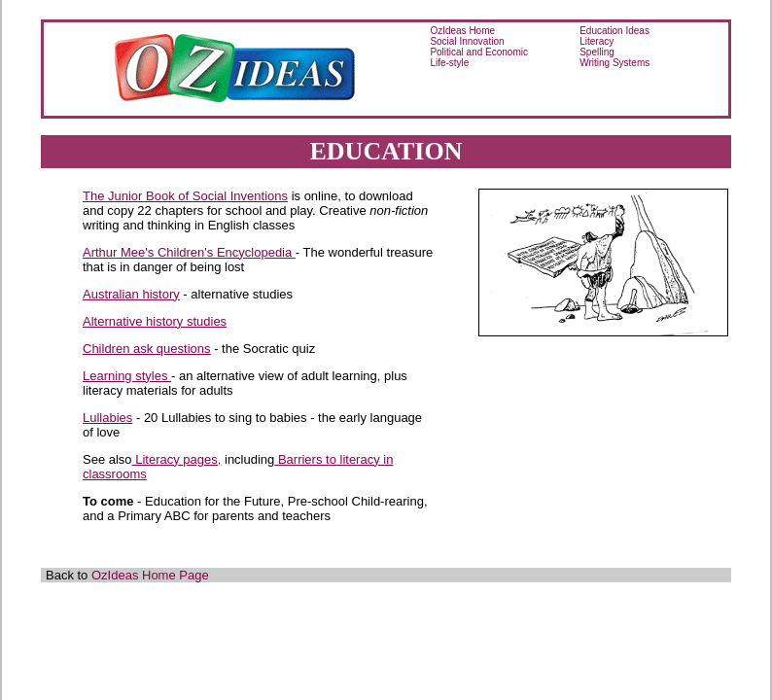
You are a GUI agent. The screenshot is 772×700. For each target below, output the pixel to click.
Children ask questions (147, 349)
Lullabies (107, 418)
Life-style (449, 63)
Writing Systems (614, 63)
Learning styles (127, 376)
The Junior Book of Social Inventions (185, 196)
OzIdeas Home (462, 31)
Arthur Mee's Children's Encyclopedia (189, 252)
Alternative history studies (155, 321)
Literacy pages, (177, 459)
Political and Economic (479, 52)
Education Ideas (614, 31)
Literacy (597, 41)
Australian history (131, 294)
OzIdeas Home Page (150, 575)
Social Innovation (467, 41)
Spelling (597, 52)
